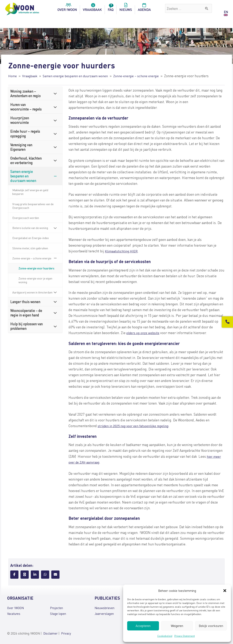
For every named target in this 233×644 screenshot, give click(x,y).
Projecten (57, 607)
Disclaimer (50, 632)
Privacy (66, 632)
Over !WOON (15, 607)
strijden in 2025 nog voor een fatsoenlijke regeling (136, 425)
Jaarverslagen (104, 613)
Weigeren (177, 626)
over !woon (67, 8)
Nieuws (126, 8)
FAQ (111, 8)
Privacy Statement (185, 636)
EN (226, 12)
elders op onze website (144, 332)
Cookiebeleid (165, 636)
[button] (225, 591)
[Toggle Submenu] (55, 93)
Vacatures (14, 613)
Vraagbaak (92, 8)
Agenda (144, 8)
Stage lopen (58, 613)
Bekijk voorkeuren (211, 626)
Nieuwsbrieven (105, 607)
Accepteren (143, 626)
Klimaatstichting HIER (122, 251)
